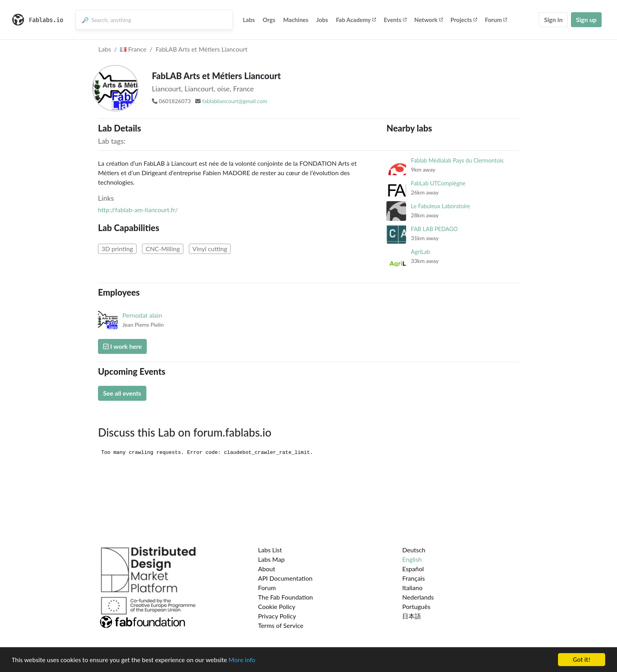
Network (429, 20)
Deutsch (414, 550)
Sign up (586, 19)
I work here (122, 346)
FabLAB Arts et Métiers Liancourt (202, 49)
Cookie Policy (277, 606)
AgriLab (420, 252)
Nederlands (418, 597)
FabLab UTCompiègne (438, 183)
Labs (249, 20)
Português (416, 606)
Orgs (269, 20)
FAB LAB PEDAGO (434, 229)
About (267, 569)
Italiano (412, 588)
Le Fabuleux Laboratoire (441, 206)
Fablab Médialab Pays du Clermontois (457, 160)
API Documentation (285, 578)
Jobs (322, 20)
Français (413, 578)
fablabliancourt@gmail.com (235, 101)
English (412, 559)
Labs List (270, 550)
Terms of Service (281, 625)
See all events (122, 393)
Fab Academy (356, 20)
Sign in (553, 19)
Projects (464, 20)
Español (413, 569)
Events (395, 20)
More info (242, 661)
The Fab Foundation (286, 597)
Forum (496, 20)
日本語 (412, 616)
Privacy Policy (277, 616)
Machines (296, 20)
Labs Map (272, 559)
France (133, 49)
